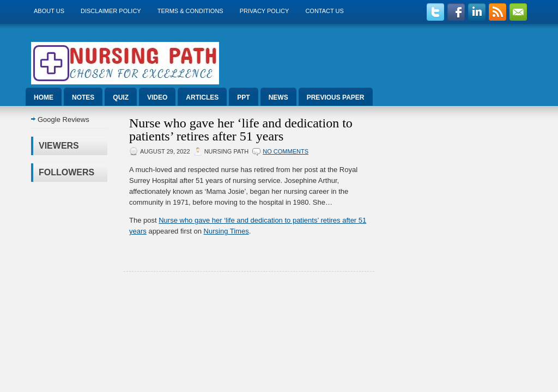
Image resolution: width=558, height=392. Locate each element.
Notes (83, 97)
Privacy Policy (265, 11)
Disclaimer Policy (111, 11)
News (278, 97)
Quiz (121, 97)
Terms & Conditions (190, 11)
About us (49, 11)
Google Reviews (63, 120)
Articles (202, 97)
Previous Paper (336, 97)
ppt (243, 97)
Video (157, 97)
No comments (286, 151)
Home (44, 97)
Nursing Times (226, 231)
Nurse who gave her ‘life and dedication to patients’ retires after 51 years (241, 130)
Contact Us (325, 11)
